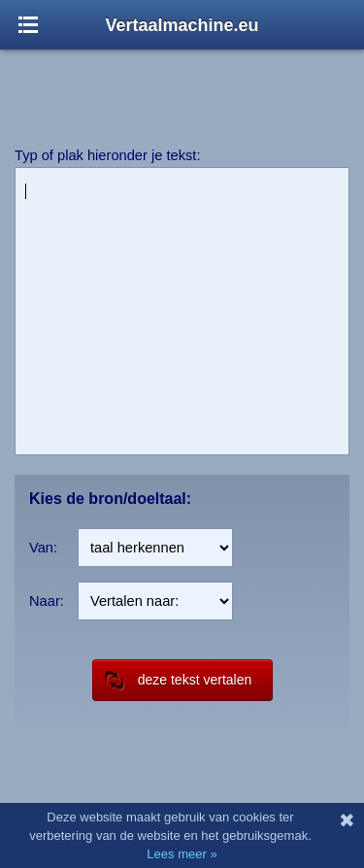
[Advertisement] (182, 87)
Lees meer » (182, 854)
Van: (43, 548)
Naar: (47, 601)
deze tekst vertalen (179, 680)
